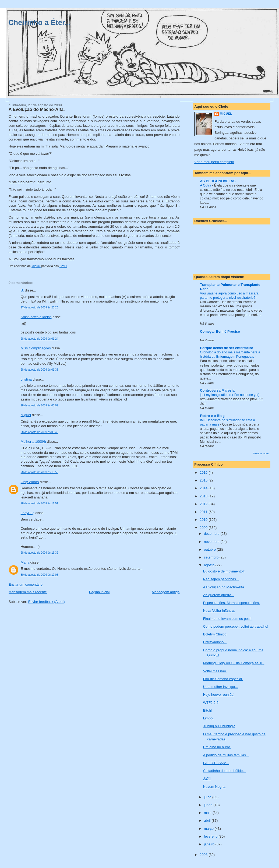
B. (22, 290)
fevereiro (211, 836)
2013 (204, 496)
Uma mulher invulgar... (221, 687)
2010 (204, 520)
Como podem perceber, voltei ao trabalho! (236, 626)
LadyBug (28, 513)
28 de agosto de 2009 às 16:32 (40, 553)
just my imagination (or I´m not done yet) (230, 395)
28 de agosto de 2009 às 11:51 (40, 503)
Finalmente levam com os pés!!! (228, 619)
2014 (204, 488)
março (209, 829)
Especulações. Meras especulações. (232, 603)
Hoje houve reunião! (219, 695)
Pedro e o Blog (212, 416)
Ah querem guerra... (219, 595)
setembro (212, 557)
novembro (212, 542)
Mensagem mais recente (28, 592)
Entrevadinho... (215, 642)
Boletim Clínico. (215, 634)
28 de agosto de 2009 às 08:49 (40, 432)
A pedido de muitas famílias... (226, 755)
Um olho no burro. (217, 747)
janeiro (210, 844)
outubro (210, 549)
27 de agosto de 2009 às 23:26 (40, 308)
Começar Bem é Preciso (220, 331)
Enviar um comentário (26, 584)
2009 (204, 528)
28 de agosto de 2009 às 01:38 (40, 370)
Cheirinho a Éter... (40, 22)
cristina (26, 379)
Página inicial (99, 592)
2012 (204, 504)
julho (208, 797)
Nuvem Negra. (214, 787)
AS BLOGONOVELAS (218, 181)
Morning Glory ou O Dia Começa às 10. (234, 663)
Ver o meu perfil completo (214, 162)
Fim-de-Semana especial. (223, 679)
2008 (204, 855)
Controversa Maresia (217, 390)
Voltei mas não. (215, 671)
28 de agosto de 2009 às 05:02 (40, 405)
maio (208, 813)
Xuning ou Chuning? (219, 726)
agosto (210, 565)
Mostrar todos (261, 453)
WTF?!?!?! (211, 703)
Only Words (30, 482)
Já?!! (207, 779)
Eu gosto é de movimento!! (224, 571)
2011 (204, 512)
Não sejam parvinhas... (221, 579)
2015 (204, 480)
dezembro (212, 534)
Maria (25, 562)
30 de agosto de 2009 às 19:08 (40, 575)
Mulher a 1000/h (33, 442)
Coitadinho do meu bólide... (224, 771)
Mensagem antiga (166, 592)
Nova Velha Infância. (219, 611)
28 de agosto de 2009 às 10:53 (40, 472)
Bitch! (208, 710)
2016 (204, 472)
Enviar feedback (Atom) (47, 602)
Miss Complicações (36, 348)
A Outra (206, 185)
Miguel (26, 415)
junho (209, 805)
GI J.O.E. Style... (216, 763)
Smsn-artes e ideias (36, 317)
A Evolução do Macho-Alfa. (224, 587)
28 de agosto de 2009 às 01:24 (40, 339)
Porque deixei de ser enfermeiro (227, 348)
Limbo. (208, 718)
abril (208, 820)
